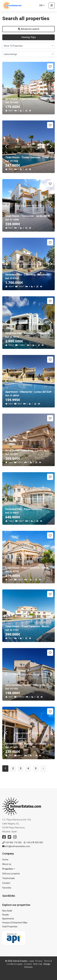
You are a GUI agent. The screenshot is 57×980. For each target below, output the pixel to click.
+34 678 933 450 (33, 843)
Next (51, 88)
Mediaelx (28, 967)
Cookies (28, 964)
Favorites (7, 888)
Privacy (39, 961)
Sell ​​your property (11, 874)
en (42, 5)
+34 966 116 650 (12, 843)
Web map (38, 964)
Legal (31, 961)
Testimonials (9, 878)
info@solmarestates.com (16, 846)
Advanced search (29, 29)
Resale (6, 915)
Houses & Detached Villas (15, 923)
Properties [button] (9, 869)
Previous (6, 88)
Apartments (8, 919)
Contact (6, 883)
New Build (7, 911)
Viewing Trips (28, 37)
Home (5, 860)
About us (7, 864)
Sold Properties (10, 927)
